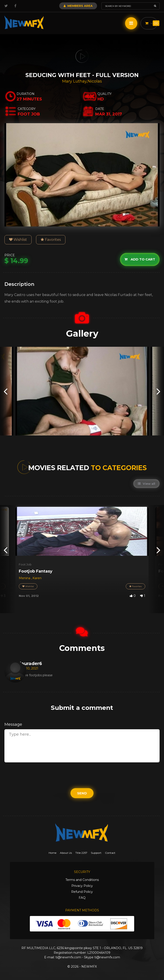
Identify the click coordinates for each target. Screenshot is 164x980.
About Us (66, 853)
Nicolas (95, 81)
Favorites (51, 240)
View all (146, 484)
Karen (37, 578)
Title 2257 (81, 853)
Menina (25, 578)
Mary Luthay (74, 81)
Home (52, 853)
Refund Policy (82, 892)
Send (82, 793)
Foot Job (25, 564)
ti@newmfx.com (68, 957)
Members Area (78, 6)
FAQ (82, 898)
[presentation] (6, 391)
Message (13, 724)
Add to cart (140, 259)
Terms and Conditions (82, 880)
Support (96, 853)
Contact (110, 853)
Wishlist (18, 240)
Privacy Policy (82, 886)
